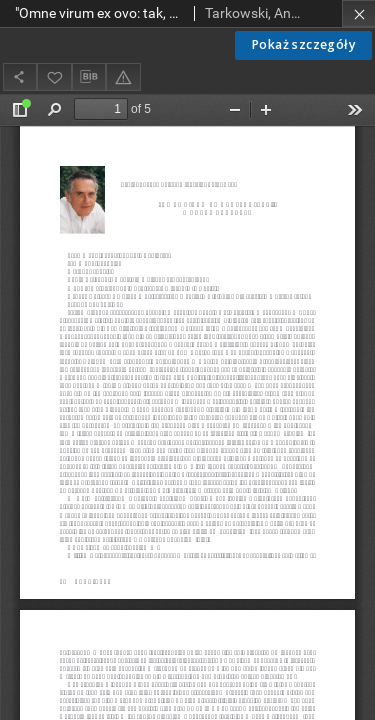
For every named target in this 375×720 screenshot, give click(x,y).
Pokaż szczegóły (303, 44)
